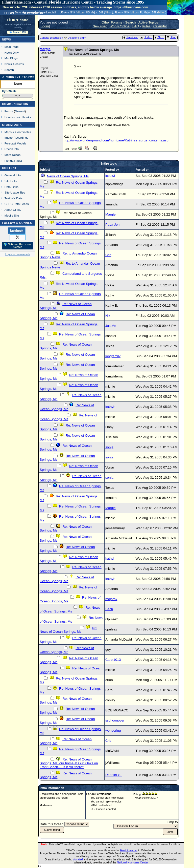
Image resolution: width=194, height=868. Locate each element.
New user (100, 26)
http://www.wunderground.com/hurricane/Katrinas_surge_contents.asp (116, 140)
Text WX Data (14, 198)
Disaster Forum (77, 38)
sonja (109, 447)
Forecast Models (15, 143)
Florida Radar (14, 161)
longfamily (113, 356)
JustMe (111, 326)
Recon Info (12, 149)
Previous (130, 37)
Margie (45, 49)
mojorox (111, 599)
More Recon (13, 155)
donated (78, 859)
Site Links (11, 181)
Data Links (11, 187)
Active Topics (148, 22)
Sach (109, 609)
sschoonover (115, 720)
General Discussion (52, 38)
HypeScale (9, 91)
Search (9, 70)
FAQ (136, 26)
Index (146, 37)
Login (9, 13)
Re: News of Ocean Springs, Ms (67, 407)
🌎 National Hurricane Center (18, 246)
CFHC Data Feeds (17, 204)
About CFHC (13, 210)
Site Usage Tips (15, 192)
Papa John (113, 225)
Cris (108, 255)
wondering (113, 731)
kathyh (110, 407)
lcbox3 (110, 176)
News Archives (14, 64)
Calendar (160, 26)
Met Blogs (11, 58)
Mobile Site (12, 215)
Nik (108, 316)
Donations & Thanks (18, 117)
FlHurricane (18, 20)
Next (159, 37)
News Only (12, 52)
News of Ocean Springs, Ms (68, 176)
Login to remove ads (18, 254)
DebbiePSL (114, 775)
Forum (9, 111)
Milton (80, 12)
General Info (13, 175)
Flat (171, 37)
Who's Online (120, 26)
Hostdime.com (129, 850)
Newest (20, 111)
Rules (146, 26)
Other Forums (112, 22)
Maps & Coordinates (18, 132)
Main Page (12, 47)
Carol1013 (113, 660)
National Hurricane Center (132, 862)
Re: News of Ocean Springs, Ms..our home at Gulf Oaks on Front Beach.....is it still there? (69, 763)
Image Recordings (16, 137)
